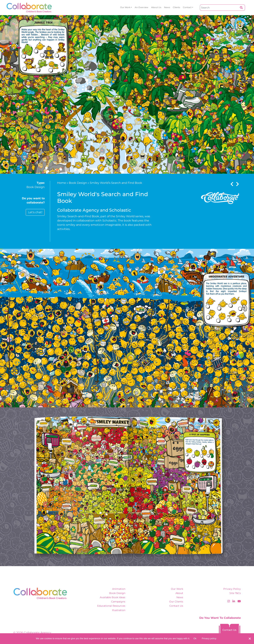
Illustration (119, 610)
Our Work (125, 7)
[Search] (219, 8)
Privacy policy (209, 638)
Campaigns (118, 602)
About (179, 593)
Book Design (36, 187)
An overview (142, 7)
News (167, 7)
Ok (195, 638)
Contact (187, 7)
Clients (176, 7)
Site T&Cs (235, 593)
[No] (250, 639)
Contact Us (176, 606)
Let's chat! (35, 212)
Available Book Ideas (113, 597)
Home (62, 183)
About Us (156, 7)
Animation (119, 589)
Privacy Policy (232, 589)
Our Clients (176, 602)
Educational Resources (111, 606)
